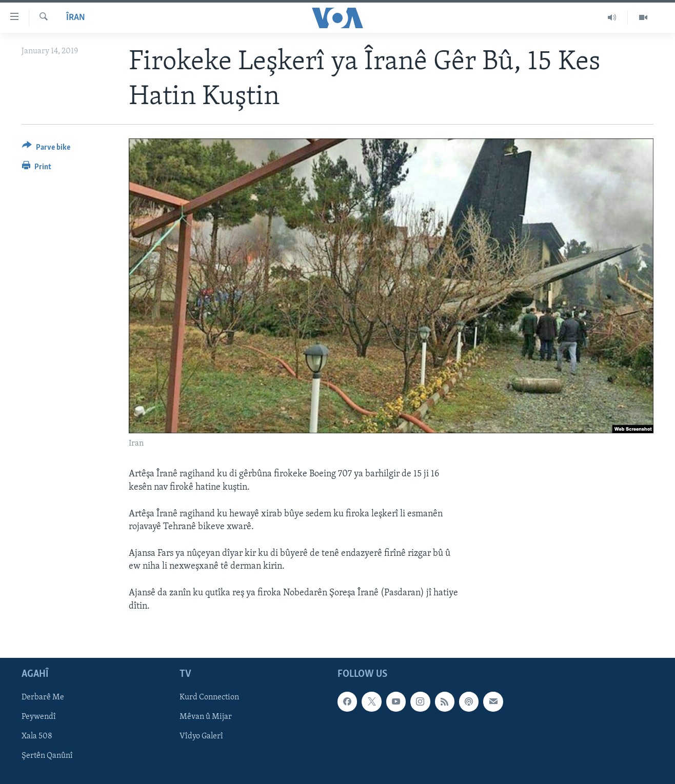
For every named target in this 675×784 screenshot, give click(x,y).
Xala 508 (37, 736)
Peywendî (39, 717)
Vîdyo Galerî (201, 736)
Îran (76, 18)
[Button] (46, 149)
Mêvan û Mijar (206, 717)
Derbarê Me (43, 697)
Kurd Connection (209, 697)
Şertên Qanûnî (47, 756)
